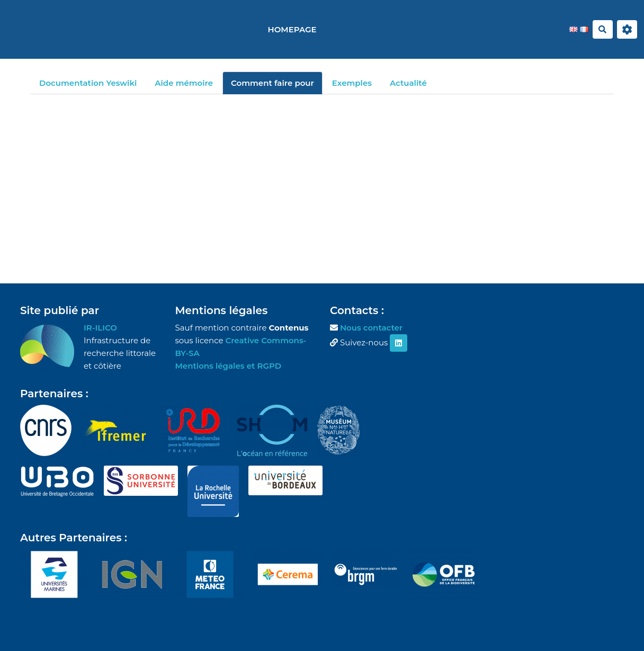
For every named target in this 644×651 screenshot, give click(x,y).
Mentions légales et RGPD (229, 366)
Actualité (408, 83)
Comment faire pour (272, 83)
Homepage (292, 29)
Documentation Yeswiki (88, 83)
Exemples (352, 83)
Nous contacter (371, 328)
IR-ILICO (100, 328)
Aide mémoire (184, 83)
